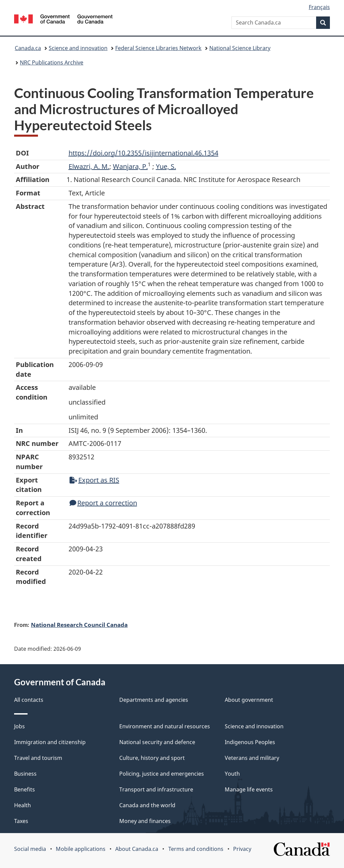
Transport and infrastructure (156, 789)
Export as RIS (94, 480)
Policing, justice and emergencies (162, 774)
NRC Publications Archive (52, 62)
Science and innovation (78, 48)
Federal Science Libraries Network (158, 48)
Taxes (21, 821)
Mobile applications (81, 849)
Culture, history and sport (152, 758)
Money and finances (145, 821)
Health (23, 805)
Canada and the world (147, 805)
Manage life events (249, 789)
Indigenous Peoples (250, 742)
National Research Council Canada (79, 625)
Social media (30, 849)
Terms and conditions (196, 849)
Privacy (242, 849)
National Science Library (240, 48)
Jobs (19, 726)
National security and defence (157, 742)
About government (249, 700)
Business (25, 774)
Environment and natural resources (165, 726)
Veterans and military (252, 758)
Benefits (25, 789)
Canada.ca (28, 48)
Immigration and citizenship (50, 742)
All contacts (29, 700)
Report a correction (103, 503)
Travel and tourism (38, 758)
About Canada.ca (137, 849)
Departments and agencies (154, 700)
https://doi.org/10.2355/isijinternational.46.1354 (143, 153)
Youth (232, 774)
